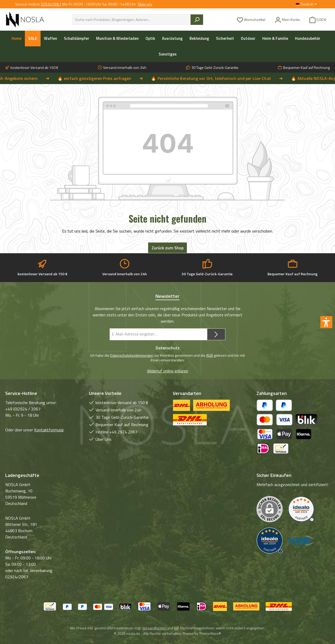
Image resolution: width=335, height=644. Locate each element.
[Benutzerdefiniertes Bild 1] (301, 509)
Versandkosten (154, 628)
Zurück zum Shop (167, 248)
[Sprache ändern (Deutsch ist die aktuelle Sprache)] (306, 4)
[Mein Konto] (287, 20)
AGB (210, 355)
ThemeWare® (210, 633)
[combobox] (132, 20)
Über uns (145, 4)
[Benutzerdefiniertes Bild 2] (270, 541)
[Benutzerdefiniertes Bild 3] (301, 541)
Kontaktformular (49, 430)
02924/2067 (51, 4)
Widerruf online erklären (168, 371)
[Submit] (216, 334)
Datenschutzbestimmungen (132, 355)
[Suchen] (197, 20)
